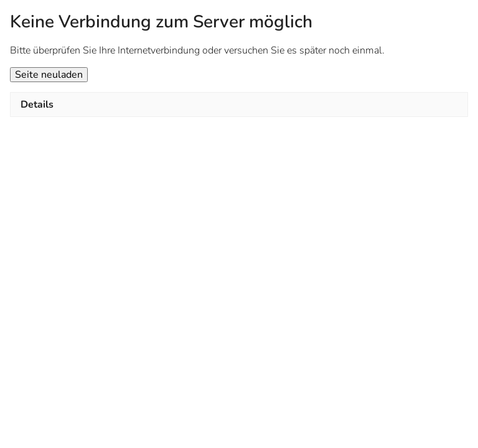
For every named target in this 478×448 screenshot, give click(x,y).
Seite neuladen (49, 75)
